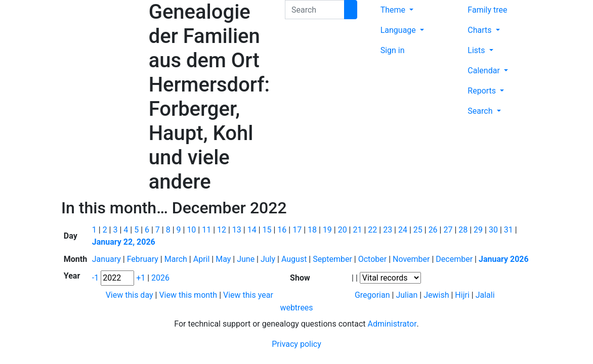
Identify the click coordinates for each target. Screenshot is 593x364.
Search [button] (481, 111)
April (203, 259)
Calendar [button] (484, 71)
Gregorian (372, 295)
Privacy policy (296, 344)
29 (479, 230)
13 (238, 230)
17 (298, 230)
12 (223, 230)
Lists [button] (477, 50)
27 (449, 230)
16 (283, 230)
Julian (407, 295)
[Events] (390, 278)
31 (510, 230)
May (224, 259)
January (108, 259)
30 (494, 230)
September (333, 259)
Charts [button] (480, 30)
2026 (160, 278)
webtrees (296, 308)
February (144, 259)
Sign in (393, 50)
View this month (189, 295)
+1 (142, 278)
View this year (248, 295)
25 (419, 230)
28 (464, 230)
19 (328, 230)
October (373, 259)
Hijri (462, 295)
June (247, 259)
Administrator (392, 324)
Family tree (487, 10)
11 (207, 230)
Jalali (485, 295)
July (269, 259)
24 (404, 230)
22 (373, 230)
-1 (96, 278)
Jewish (436, 295)
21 (358, 230)
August (295, 259)
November (412, 259)
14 (253, 230)
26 (434, 230)
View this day (131, 295)
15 (268, 230)
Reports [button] (483, 91)
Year (72, 276)
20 (344, 230)
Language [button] (399, 30)
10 (192, 230)
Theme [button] (394, 10)
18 (313, 230)
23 (389, 230)
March (177, 259)
